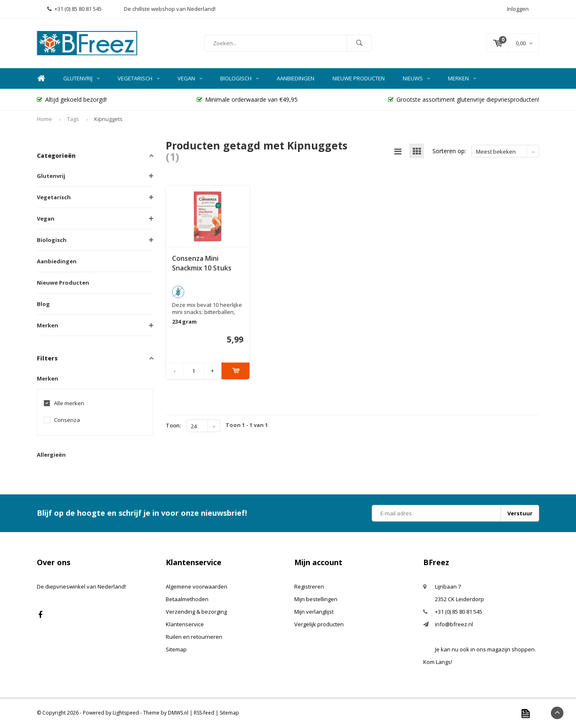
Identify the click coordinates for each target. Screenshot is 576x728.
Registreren (309, 587)
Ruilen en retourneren (194, 637)
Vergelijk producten (319, 624)
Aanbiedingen (296, 78)
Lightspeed (126, 713)
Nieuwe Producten (359, 78)
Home (41, 78)
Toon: (173, 425)
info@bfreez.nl (454, 624)
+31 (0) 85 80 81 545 (75, 9)
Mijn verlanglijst (314, 612)
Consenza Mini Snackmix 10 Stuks (202, 263)
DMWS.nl (178, 713)
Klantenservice (185, 624)
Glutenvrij (81, 78)
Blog (43, 304)
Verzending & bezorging (196, 612)
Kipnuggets (108, 119)
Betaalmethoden (187, 599)
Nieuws (416, 78)
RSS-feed (204, 713)
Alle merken (69, 403)
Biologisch (239, 78)
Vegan (190, 78)
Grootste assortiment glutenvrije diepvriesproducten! (464, 99)
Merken (462, 78)
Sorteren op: (449, 151)
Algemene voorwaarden (197, 587)
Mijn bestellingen (316, 599)
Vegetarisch (139, 78)
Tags (73, 119)
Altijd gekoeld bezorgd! (72, 99)
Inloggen (518, 9)
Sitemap (176, 649)
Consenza (67, 420)
